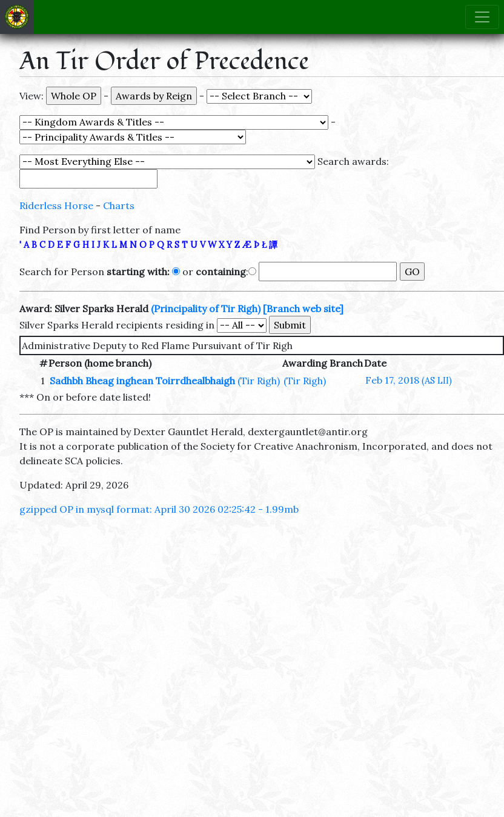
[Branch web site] (303, 308)
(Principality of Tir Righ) (206, 308)
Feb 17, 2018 (409, 380)
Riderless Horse (56, 205)
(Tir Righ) (259, 381)
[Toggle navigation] (482, 17)
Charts (119, 205)
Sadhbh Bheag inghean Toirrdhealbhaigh (142, 381)
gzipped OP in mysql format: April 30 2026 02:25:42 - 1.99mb (159, 509)
